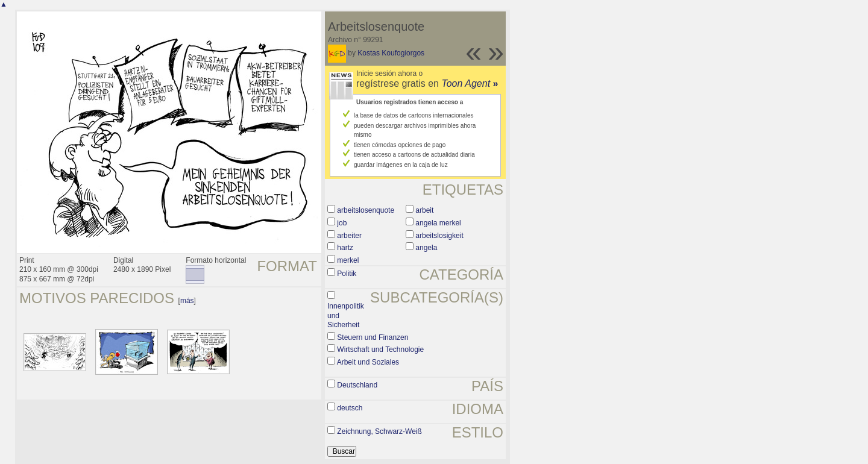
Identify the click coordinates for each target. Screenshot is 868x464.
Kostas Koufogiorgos (391, 53)
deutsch (350, 408)
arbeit (424, 210)
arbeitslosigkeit (439, 236)
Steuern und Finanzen (373, 337)
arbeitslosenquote (366, 210)
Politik (347, 274)
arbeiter (349, 236)
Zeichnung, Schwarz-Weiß (379, 431)
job (342, 223)
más (187, 301)
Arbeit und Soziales (368, 362)
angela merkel (438, 223)
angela (426, 248)
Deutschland (357, 385)
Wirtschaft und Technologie (380, 350)
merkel (348, 260)
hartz (345, 248)
